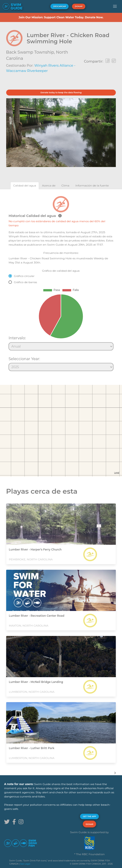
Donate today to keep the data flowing (61, 92)
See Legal (25, 864)
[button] (115, 6)
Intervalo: (17, 338)
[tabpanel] (61, 282)
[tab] (25, 185)
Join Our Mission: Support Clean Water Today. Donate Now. (61, 17)
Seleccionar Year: (24, 359)
